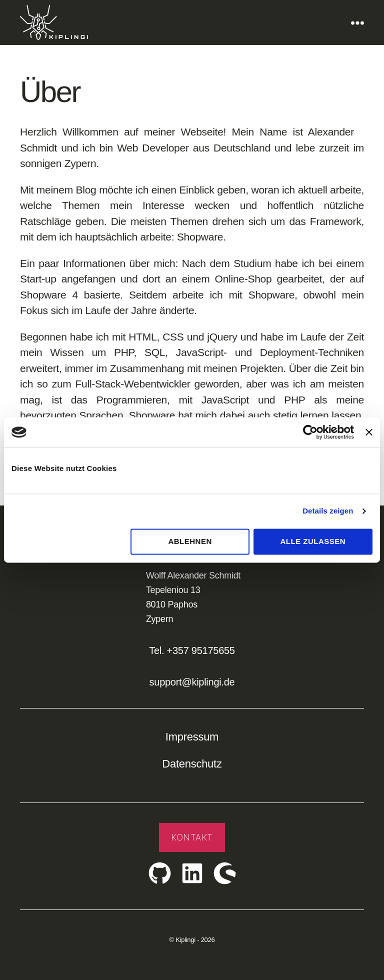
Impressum (192, 737)
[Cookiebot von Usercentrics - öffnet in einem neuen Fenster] (310, 432)
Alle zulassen (313, 541)
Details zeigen (328, 511)
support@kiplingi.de (192, 682)
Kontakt (192, 837)
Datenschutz (192, 764)
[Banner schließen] (369, 432)
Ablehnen (190, 541)
